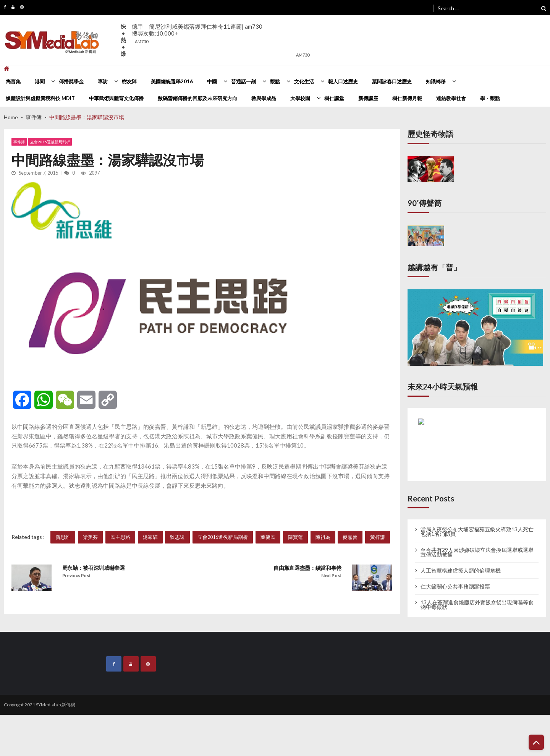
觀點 (275, 81)
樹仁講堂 (334, 98)
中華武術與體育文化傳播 (116, 98)
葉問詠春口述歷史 (392, 81)
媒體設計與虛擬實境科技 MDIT (40, 98)
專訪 (103, 81)
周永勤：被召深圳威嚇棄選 (94, 568)
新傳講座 (368, 98)
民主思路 (120, 537)
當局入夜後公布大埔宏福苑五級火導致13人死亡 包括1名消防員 (477, 532)
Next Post (331, 575)
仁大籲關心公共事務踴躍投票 (455, 587)
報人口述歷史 (343, 81)
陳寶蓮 (295, 537)
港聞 (40, 81)
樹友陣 (129, 81)
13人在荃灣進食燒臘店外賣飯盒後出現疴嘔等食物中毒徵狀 (477, 605)
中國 (212, 81)
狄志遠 (177, 537)
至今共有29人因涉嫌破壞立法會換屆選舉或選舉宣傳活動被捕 (477, 552)
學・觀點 (490, 98)
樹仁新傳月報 (407, 98)
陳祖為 (323, 537)
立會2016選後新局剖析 (50, 142)
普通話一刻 (243, 81)
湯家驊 (150, 537)
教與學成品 (264, 98)
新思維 (63, 537)
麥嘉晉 (350, 537)
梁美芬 (90, 537)
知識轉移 (436, 81)
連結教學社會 (451, 98)
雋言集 (13, 81)
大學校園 (300, 98)
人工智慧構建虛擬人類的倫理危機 (461, 571)
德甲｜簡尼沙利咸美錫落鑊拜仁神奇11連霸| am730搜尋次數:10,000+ (197, 33)
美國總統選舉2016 (172, 81)
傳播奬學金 (71, 81)
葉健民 (268, 537)
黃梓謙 (378, 537)
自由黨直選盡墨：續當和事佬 (307, 568)
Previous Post (77, 575)
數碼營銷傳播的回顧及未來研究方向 (197, 98)
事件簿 (19, 142)
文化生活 (304, 81)
